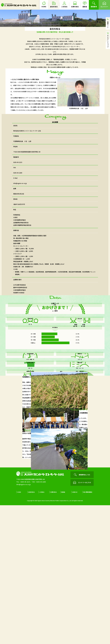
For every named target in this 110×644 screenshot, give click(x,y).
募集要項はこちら (82, 613)
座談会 (85, 5)
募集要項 (94, 5)
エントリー (104, 5)
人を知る (64, 5)
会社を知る (54, 5)
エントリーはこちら (82, 621)
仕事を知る (75, 5)
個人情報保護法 (88, 631)
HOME (44, 5)
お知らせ (75, 631)
